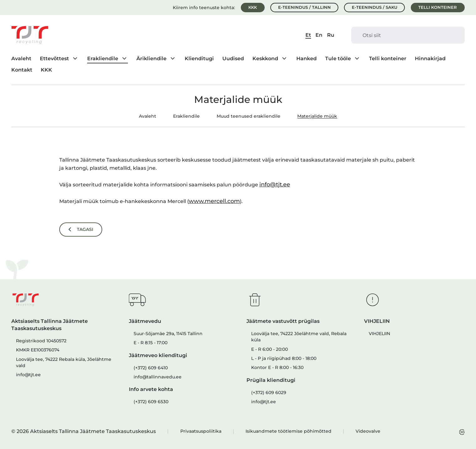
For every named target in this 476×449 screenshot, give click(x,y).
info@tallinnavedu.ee (158, 377)
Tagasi (85, 229)
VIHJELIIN (379, 334)
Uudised (233, 58)
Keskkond (265, 58)
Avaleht (21, 58)
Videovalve (368, 431)
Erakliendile (103, 58)
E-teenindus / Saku (375, 7)
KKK (253, 7)
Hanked (307, 58)
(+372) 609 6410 (151, 368)
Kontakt (22, 70)
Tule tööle (338, 58)
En (319, 35)
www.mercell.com (214, 201)
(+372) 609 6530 (151, 402)
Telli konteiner (438, 7)
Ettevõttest (54, 58)
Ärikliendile (151, 58)
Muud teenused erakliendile (249, 116)
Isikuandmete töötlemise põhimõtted (288, 431)
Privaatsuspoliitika (201, 431)
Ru (331, 35)
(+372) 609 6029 (269, 393)
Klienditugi (199, 58)
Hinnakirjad (430, 58)
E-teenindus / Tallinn (304, 7)
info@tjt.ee (275, 184)
